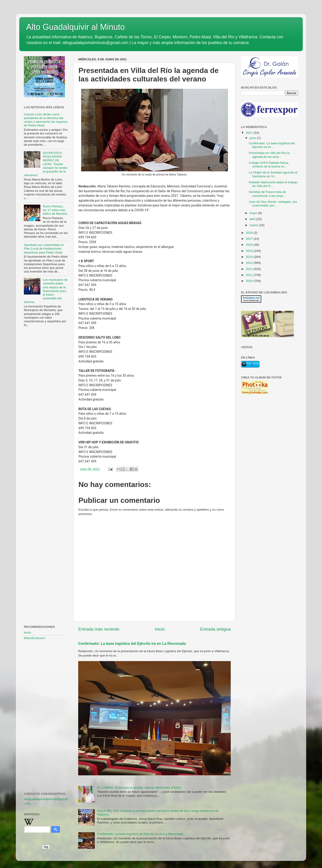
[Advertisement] (46, 405)
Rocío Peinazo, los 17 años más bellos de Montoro (55, 210)
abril (253, 219)
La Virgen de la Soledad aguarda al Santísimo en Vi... (273, 174)
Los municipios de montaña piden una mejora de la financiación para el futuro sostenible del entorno (46, 291)
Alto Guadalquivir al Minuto (75, 27)
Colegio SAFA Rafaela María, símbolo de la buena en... (269, 165)
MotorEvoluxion (35, 638)
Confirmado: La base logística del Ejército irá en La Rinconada (132, 644)
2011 (250, 275)
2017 (250, 239)
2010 (250, 281)
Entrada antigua (215, 629)
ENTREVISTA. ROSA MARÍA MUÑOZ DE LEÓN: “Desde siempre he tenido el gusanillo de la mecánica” (46, 164)
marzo (254, 225)
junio (253, 138)
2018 (250, 233)
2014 (250, 257)
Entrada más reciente (99, 629)
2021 (250, 133)
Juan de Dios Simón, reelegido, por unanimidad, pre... (273, 204)
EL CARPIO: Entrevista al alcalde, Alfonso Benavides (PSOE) (139, 788)
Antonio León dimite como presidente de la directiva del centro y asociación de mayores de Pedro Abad (46, 120)
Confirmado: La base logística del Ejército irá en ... (272, 145)
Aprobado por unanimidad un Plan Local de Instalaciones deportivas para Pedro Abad (44, 249)
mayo (254, 213)
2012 (250, 269)
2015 (250, 251)
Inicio (160, 629)
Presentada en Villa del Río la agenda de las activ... (269, 155)
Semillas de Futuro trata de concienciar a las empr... (267, 194)
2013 (250, 263)
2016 (250, 245)
